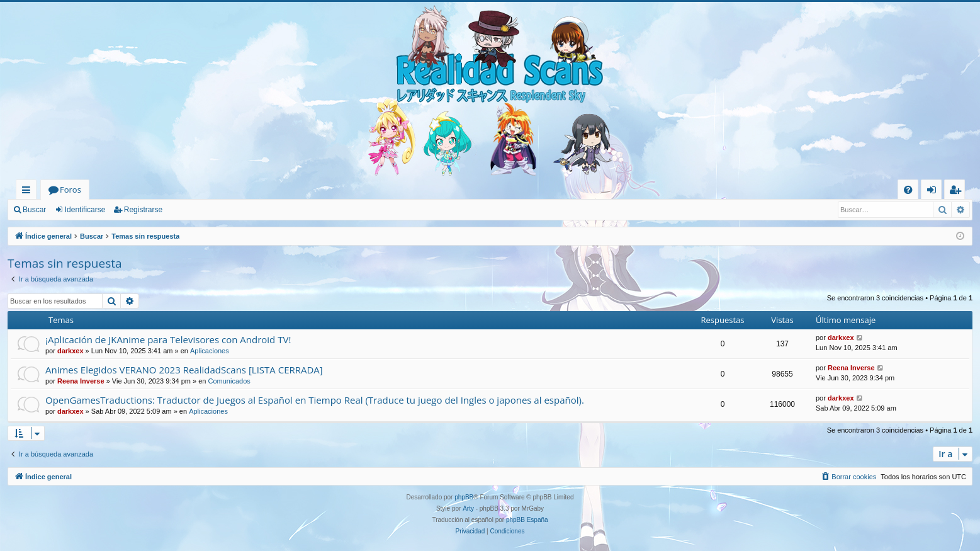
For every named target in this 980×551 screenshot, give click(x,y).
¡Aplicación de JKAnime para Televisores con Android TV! (168, 339)
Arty (468, 508)
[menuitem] (908, 190)
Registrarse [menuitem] (957, 192)
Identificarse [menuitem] (934, 192)
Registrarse (143, 210)
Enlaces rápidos (29, 192)
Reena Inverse (81, 381)
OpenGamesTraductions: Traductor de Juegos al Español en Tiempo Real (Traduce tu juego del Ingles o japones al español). (315, 400)
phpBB (464, 497)
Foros (70, 190)
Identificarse (85, 210)
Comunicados (229, 381)
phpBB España (527, 520)
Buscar (34, 210)
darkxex (70, 351)
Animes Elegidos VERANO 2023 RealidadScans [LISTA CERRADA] (184, 370)
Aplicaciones (210, 351)
